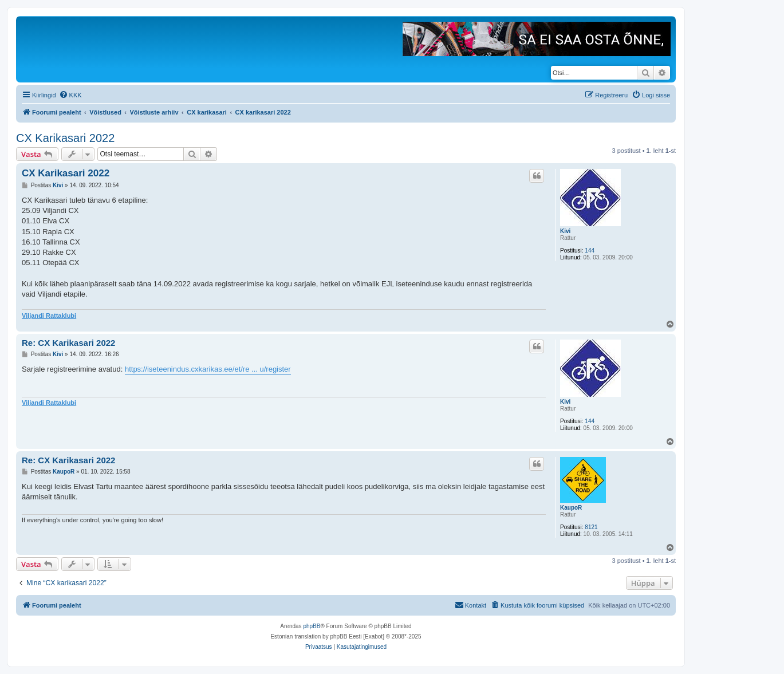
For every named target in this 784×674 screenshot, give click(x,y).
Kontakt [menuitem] (470, 605)
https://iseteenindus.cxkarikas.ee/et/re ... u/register (208, 369)
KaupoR (571, 508)
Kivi (565, 231)
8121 (591, 527)
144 (590, 251)
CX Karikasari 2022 (65, 138)
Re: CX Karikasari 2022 (68, 343)
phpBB (312, 626)
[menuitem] (70, 95)
